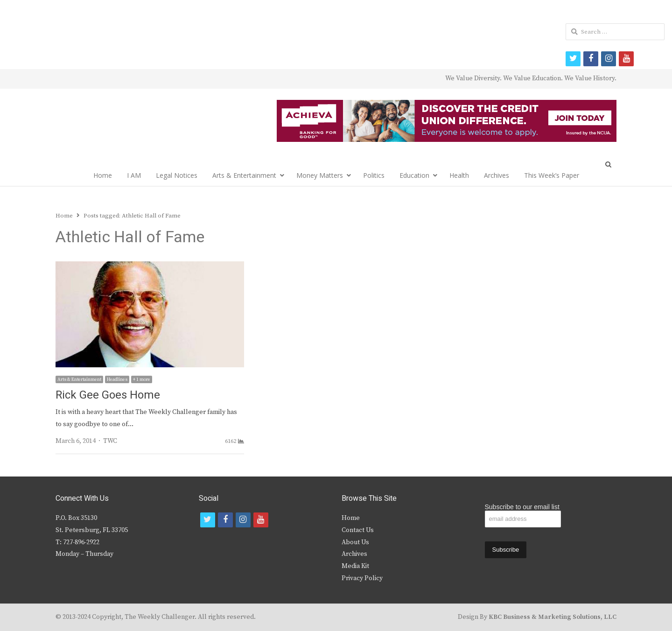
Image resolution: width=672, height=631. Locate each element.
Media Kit (355, 566)
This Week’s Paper (552, 175)
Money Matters (320, 175)
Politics (374, 175)
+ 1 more (142, 379)
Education (414, 175)
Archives (497, 175)
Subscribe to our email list (522, 507)
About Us (355, 542)
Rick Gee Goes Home (108, 395)
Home (103, 175)
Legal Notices (177, 175)
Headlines (117, 379)
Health (459, 175)
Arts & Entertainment (244, 175)
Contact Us (358, 530)
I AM (134, 175)
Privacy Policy (362, 578)
